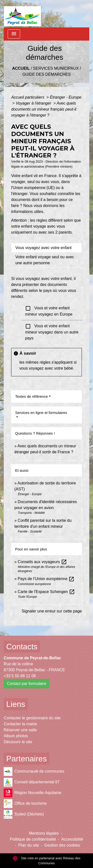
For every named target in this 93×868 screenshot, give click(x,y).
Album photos (16, 736)
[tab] (46, 248)
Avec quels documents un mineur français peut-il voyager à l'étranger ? (44, 109)
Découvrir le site (18, 742)
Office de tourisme (25, 804)
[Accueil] (22, 14)
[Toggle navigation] (14, 34)
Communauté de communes (34, 771)
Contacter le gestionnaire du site (32, 718)
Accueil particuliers (28, 97)
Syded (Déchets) (24, 814)
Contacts (22, 647)
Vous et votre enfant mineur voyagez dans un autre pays (52, 332)
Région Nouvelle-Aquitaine (32, 793)
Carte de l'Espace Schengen (46, 592)
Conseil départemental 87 (32, 782)
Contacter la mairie (20, 724)
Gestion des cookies (62, 845)
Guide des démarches (46, 74)
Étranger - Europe (66, 97)
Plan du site (29, 845)
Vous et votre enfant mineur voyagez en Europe (49, 311)
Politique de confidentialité (33, 839)
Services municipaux (56, 68)
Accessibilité (72, 839)
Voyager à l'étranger (34, 103)
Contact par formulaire (27, 684)
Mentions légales (44, 833)
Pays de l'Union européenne (46, 579)
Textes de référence (31, 396)
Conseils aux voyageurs (42, 562)
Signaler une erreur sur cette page (52, 611)
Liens (16, 704)
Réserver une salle (20, 730)
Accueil (21, 68)
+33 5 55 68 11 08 (20, 676)
